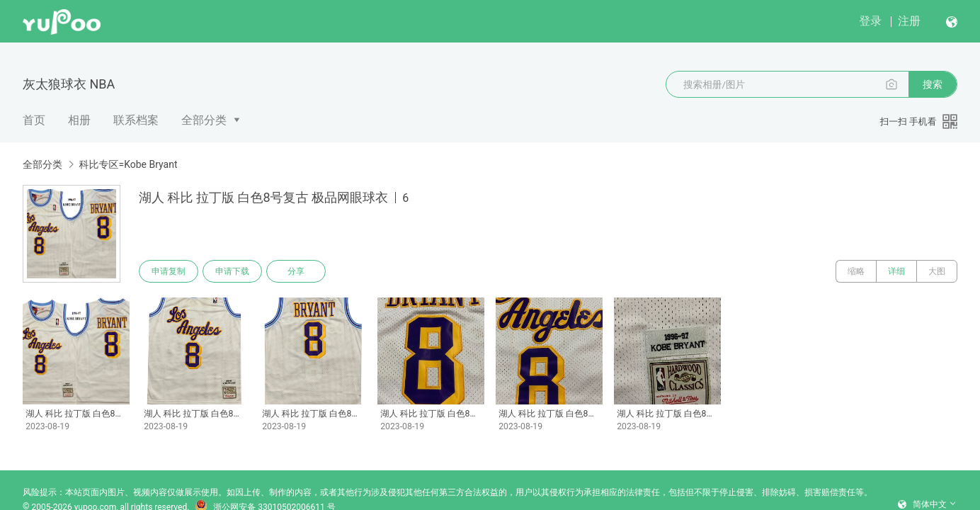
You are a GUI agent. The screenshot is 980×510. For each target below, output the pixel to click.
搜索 (933, 84)
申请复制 (169, 271)
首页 (34, 120)
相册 (79, 120)
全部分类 (204, 120)
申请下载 (232, 271)
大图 (937, 271)
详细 (896, 271)
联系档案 (136, 120)
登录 (870, 21)
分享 (296, 271)
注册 (909, 21)
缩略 (856, 271)
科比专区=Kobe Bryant (128, 164)
